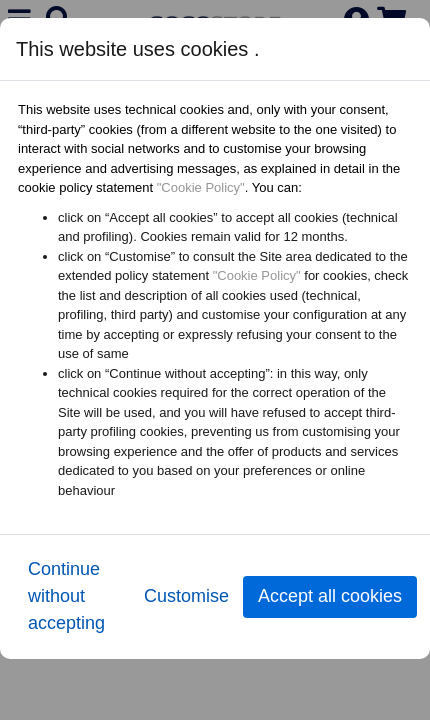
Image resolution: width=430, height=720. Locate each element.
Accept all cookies (330, 596)
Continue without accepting (66, 596)
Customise (186, 596)
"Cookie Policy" (201, 187)
